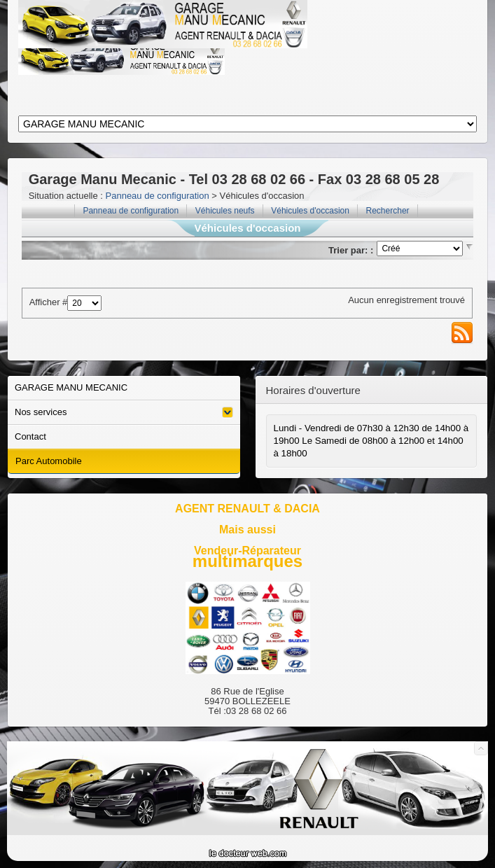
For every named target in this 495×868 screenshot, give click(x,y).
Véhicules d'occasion (310, 211)
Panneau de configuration (158, 196)
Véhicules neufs (225, 211)
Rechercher (388, 211)
